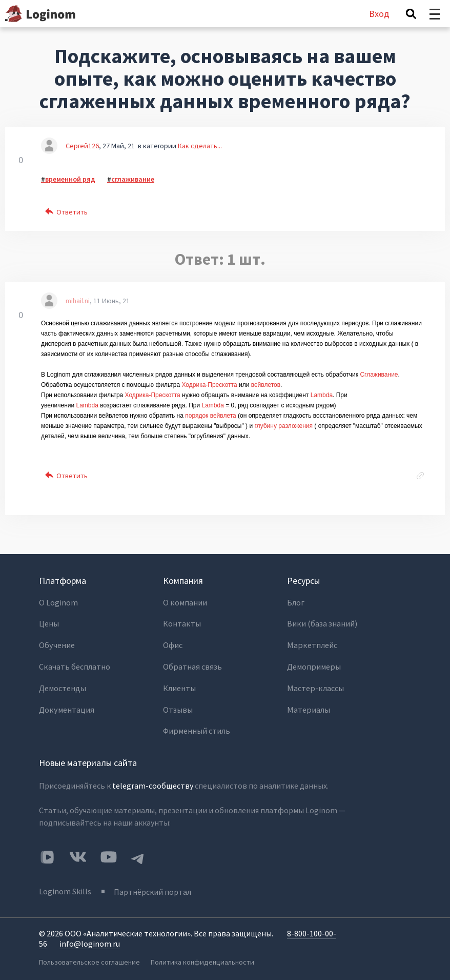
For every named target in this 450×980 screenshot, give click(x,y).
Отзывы (178, 705)
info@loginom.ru (90, 937)
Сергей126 (82, 146)
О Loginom (58, 602)
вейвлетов (266, 385)
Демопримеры (313, 664)
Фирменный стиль (196, 726)
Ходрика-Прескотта (209, 385)
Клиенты (179, 684)
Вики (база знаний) (322, 623)
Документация (66, 705)
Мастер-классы (315, 684)
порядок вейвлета (211, 416)
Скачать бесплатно (74, 664)
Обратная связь (192, 664)
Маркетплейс (311, 643)
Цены (49, 623)
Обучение (57, 643)
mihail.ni (78, 301)
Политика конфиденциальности (203, 955)
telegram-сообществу (153, 780)
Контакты (182, 623)
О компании (185, 602)
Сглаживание (379, 375)
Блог (296, 602)
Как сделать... (200, 146)
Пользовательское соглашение (89, 955)
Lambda (322, 395)
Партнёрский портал (154, 885)
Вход (379, 14)
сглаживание (133, 179)
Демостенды (62, 684)
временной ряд (70, 179)
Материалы (308, 705)
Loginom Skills (65, 885)
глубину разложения (283, 426)
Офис (173, 643)
